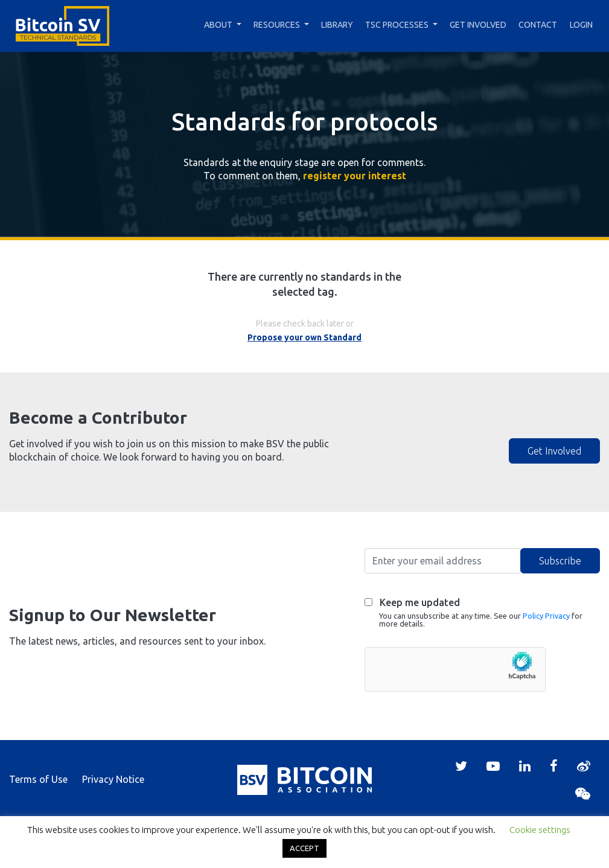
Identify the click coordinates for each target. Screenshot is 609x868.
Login (581, 25)
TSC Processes (397, 25)
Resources (277, 25)
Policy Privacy (546, 616)
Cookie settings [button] (540, 830)
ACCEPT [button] (304, 848)
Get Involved (478, 25)
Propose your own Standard (304, 337)
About (218, 25)
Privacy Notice (113, 779)
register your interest (355, 176)
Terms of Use (38, 779)
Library (337, 25)
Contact (538, 25)
